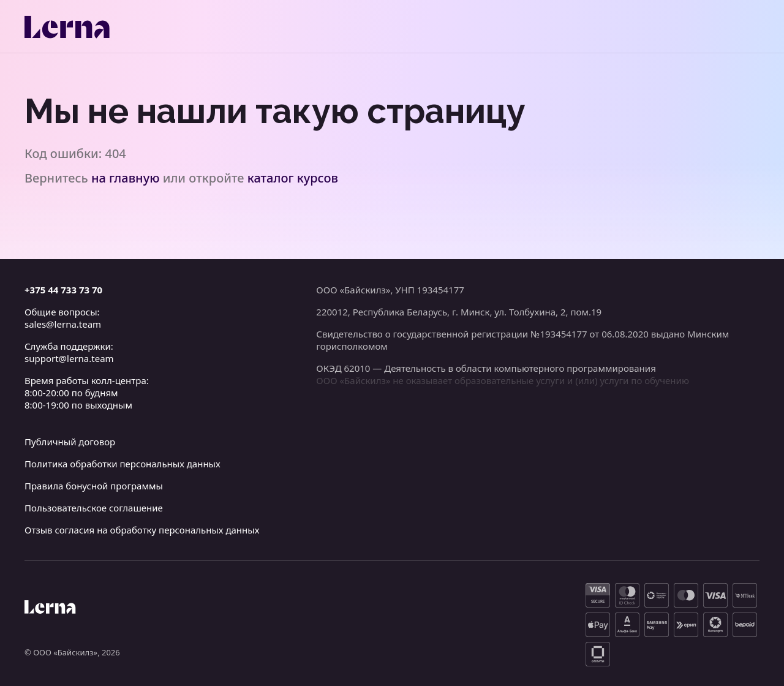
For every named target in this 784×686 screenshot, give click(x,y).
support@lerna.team (69, 358)
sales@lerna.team (63, 324)
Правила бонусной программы (94, 486)
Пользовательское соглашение (94, 508)
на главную (126, 178)
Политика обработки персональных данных (123, 464)
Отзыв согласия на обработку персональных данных (142, 530)
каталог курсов (293, 178)
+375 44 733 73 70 (63, 290)
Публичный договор (70, 442)
